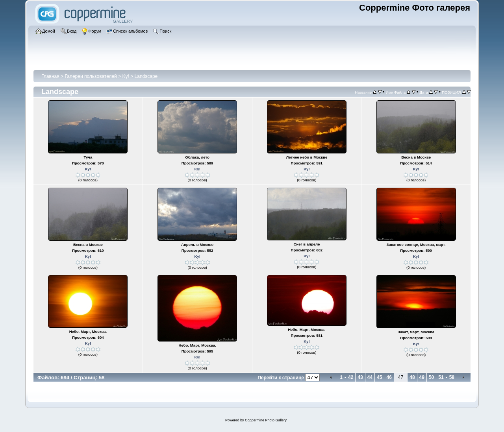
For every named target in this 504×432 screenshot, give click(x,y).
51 (441, 377)
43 (360, 377)
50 (431, 377)
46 (389, 377)
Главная (50, 76)
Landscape (146, 76)
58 (452, 377)
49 (422, 377)
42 (351, 377)
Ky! (126, 76)
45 (379, 377)
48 (412, 377)
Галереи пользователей (91, 76)
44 (370, 377)
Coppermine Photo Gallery (266, 420)
